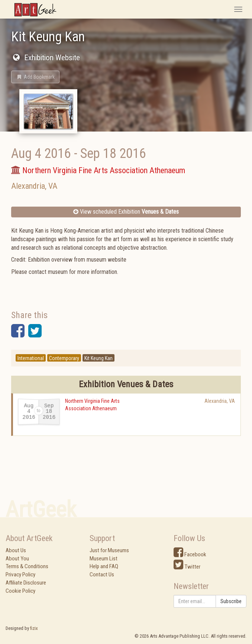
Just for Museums (109, 550)
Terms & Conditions (27, 566)
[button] (35, 77)
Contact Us (102, 575)
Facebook (190, 554)
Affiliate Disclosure (26, 583)
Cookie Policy (20, 591)
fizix (34, 628)
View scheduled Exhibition (126, 212)
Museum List (104, 559)
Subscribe (231, 601)
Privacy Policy (20, 575)
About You (17, 559)
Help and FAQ (104, 566)
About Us (16, 550)
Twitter (187, 567)
